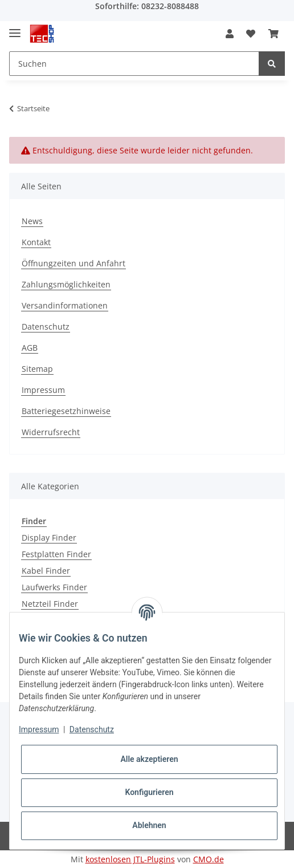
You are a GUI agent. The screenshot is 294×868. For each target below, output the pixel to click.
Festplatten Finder (56, 554)
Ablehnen (149, 825)
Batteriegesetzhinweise (66, 411)
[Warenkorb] (273, 34)
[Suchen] (134, 64)
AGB (30, 348)
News (32, 221)
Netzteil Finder (50, 604)
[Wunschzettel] (251, 34)
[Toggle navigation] (15, 28)
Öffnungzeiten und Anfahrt (73, 263)
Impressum (43, 390)
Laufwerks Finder (54, 587)
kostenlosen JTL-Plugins (130, 859)
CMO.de (209, 859)
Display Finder (49, 538)
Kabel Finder (46, 571)
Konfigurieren (149, 792)
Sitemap (37, 369)
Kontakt (36, 242)
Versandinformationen (65, 305)
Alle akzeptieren (149, 759)
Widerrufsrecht (51, 432)
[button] (230, 34)
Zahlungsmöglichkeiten (66, 284)
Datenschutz (46, 326)
